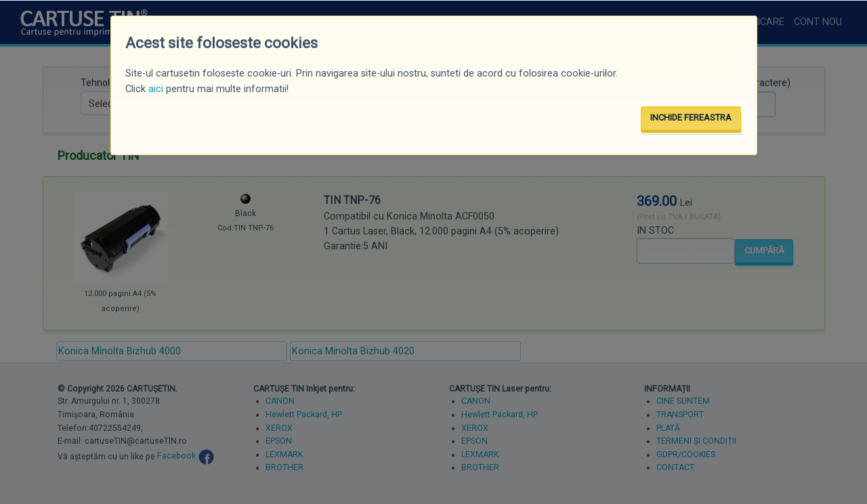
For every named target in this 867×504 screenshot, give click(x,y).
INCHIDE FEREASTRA (691, 118)
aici (156, 89)
